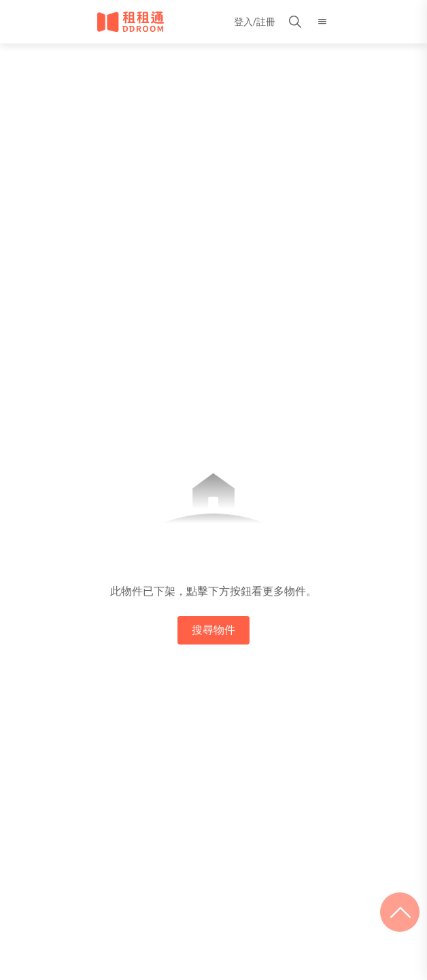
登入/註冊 (255, 22)
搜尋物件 (213, 630)
